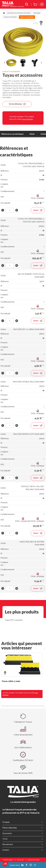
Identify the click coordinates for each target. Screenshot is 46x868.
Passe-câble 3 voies (11, 681)
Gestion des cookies (34, 860)
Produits (23, 822)
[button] (5, 864)
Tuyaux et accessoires (10, 17)
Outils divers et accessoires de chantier (19, 13)
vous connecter (28, 119)
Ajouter (38, 210)
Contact (23, 850)
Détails (32, 134)
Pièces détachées (23, 828)
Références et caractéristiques (12, 134)
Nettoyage (37, 13)
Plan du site (20, 860)
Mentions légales (8, 860)
